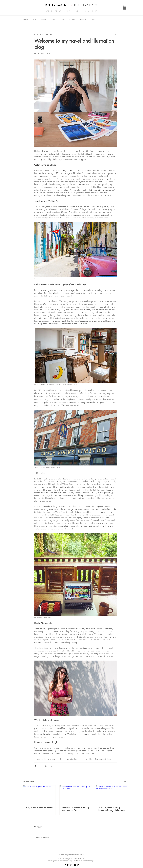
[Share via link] (52, 766)
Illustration (43, 20)
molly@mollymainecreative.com (74, 855)
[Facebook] (71, 865)
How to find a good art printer (39, 808)
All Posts (26, 20)
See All (126, 781)
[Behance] (75, 865)
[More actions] (116, 34)
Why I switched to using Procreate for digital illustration (112, 809)
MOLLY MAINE (57, 5)
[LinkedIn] (78, 865)
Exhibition (72, 20)
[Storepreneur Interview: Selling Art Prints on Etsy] (76, 795)
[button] (124, 7)
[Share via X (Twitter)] (41, 766)
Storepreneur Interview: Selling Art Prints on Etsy (75, 809)
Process (93, 20)
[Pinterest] (68, 865)
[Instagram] (65, 865)
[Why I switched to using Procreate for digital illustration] (112, 795)
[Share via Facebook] (35, 766)
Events (63, 20)
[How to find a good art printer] (39, 795)
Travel (34, 20)
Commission (83, 20)
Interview (54, 20)
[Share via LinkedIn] (46, 766)
